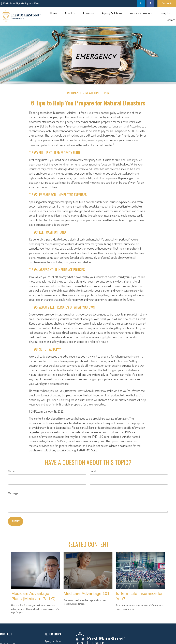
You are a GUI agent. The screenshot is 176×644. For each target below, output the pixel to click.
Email (93, 471)
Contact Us (167, 3)
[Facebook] (150, 3)
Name (11, 471)
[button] (54, 13)
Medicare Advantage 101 (86, 593)
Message (13, 493)
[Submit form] (16, 521)
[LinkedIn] (141, 3)
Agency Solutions (53, 641)
